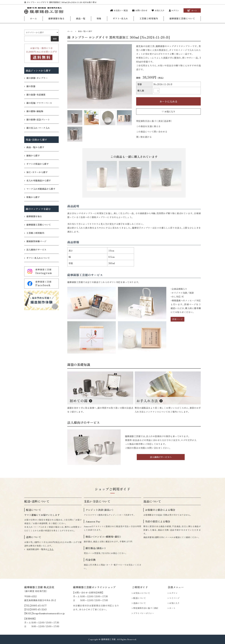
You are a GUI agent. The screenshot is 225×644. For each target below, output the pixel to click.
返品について (140, 603)
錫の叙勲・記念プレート (37, 119)
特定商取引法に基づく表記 (146, 608)
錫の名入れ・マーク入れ (37, 128)
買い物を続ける (144, 137)
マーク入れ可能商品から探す (40, 189)
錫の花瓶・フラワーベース (38, 103)
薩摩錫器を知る (56, 18)
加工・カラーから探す (36, 172)
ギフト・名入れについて (37, 258)
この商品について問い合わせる (152, 132)
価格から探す (32, 155)
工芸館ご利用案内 (149, 18)
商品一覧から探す (85, 31)
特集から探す (32, 197)
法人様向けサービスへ (161, 457)
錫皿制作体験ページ (35, 241)
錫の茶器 (30, 86)
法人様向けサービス (35, 250)
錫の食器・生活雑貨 (35, 95)
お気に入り (168, 111)
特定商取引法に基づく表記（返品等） (154, 121)
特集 (99, 18)
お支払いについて (142, 593)
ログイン (173, 593)
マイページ (174, 598)
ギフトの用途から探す (36, 164)
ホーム (34, 18)
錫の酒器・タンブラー (36, 78)
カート (172, 608)
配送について (140, 598)
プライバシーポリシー (144, 613)
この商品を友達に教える (148, 126)
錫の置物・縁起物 (34, 111)
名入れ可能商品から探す (38, 180)
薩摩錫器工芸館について (182, 18)
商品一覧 (81, 18)
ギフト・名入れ (120, 18)
